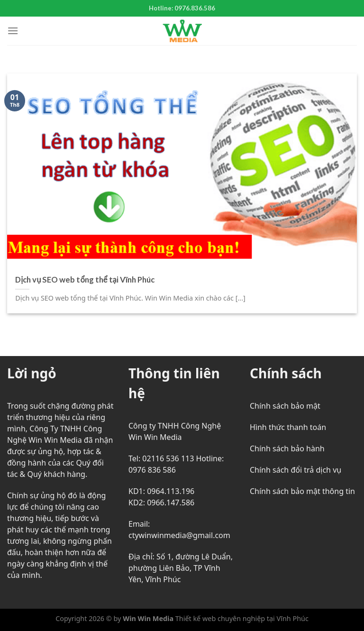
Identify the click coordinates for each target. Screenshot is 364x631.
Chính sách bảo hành (287, 448)
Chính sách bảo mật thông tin (302, 491)
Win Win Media (148, 618)
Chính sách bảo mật (285, 406)
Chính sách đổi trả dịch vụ (296, 470)
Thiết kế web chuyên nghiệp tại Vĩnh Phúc (241, 618)
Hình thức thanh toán (288, 427)
